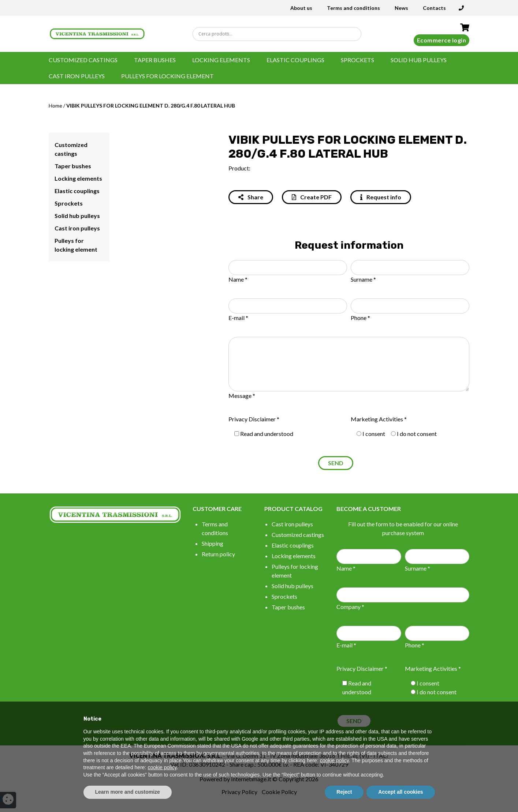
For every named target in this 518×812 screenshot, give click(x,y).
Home (55, 106)
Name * (238, 279)
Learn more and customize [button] (128, 792)
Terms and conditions (353, 8)
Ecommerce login (442, 40)
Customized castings (83, 60)
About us (301, 8)
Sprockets (357, 60)
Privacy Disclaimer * (254, 419)
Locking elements (221, 60)
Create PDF (312, 197)
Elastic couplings (295, 60)
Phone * (360, 318)
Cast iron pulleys (77, 76)
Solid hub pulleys (419, 60)
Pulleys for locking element (167, 76)
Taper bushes (155, 60)
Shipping (213, 543)
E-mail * (238, 318)
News (401, 8)
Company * (350, 607)
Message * (242, 396)
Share (251, 197)
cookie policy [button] (334, 760)
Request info (381, 197)
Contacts (434, 8)
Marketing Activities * (379, 419)
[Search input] (279, 34)
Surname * (363, 279)
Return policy (218, 554)
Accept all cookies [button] (400, 792)
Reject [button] (344, 792)
